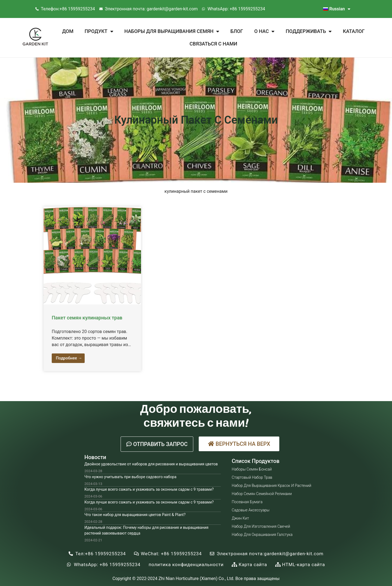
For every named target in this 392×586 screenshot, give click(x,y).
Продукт (99, 31)
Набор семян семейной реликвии (262, 494)
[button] (157, 444)
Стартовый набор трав (252, 477)
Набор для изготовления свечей (261, 526)
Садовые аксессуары (251, 510)
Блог (237, 31)
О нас (264, 31)
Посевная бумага (247, 502)
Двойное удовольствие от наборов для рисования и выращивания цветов (151, 464)
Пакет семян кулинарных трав (87, 318)
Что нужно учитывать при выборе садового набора (130, 477)
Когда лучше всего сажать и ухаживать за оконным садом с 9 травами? (149, 489)
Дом (68, 31)
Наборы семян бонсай (252, 469)
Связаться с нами (213, 44)
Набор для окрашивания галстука (262, 535)
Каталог (354, 31)
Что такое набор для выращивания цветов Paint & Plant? (135, 515)
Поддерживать (309, 31)
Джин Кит (240, 518)
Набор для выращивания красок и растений (271, 486)
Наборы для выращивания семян (172, 31)
